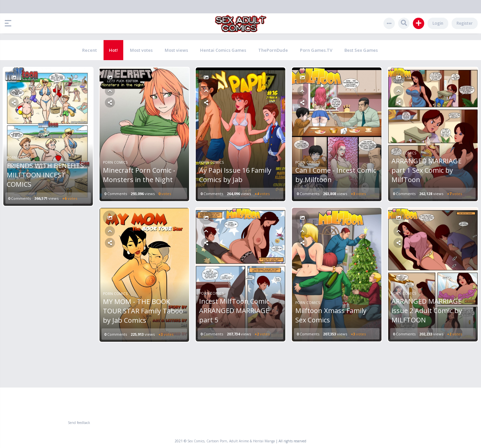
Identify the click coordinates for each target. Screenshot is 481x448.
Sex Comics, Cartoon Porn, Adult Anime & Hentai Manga (231, 441)
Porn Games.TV (316, 50)
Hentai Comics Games (223, 50)
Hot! (113, 50)
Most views (176, 50)
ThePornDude (273, 50)
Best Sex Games (361, 50)
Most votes (141, 50)
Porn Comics (19, 158)
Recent (90, 50)
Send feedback (79, 423)
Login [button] (438, 23)
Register (465, 23)
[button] (10, 23)
